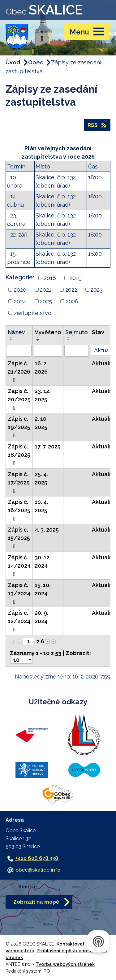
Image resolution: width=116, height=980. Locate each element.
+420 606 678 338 (37, 858)
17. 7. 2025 (48, 446)
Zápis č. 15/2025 (19, 538)
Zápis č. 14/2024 (19, 565)
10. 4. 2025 (41, 506)
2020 (20, 290)
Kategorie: (20, 277)
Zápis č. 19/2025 (19, 427)
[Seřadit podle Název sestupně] (11, 340)
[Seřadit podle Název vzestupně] (11, 338)
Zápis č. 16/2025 (19, 510)
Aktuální (103, 363)
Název (16, 332)
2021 (46, 290)
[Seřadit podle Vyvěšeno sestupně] (38, 340)
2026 (72, 301)
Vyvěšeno (48, 332)
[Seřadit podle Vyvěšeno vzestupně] (38, 338)
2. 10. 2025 (41, 423)
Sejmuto (77, 332)
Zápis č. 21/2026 (19, 371)
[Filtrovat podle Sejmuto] (77, 351)
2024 (20, 301)
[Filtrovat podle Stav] (103, 350)
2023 (97, 290)
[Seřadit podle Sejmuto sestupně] (69, 340)
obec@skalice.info (38, 870)
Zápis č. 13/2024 (19, 593)
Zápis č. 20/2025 (19, 399)
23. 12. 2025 (43, 395)
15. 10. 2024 (43, 589)
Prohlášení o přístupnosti (65, 951)
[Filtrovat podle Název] (19, 351)
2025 (46, 301)
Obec (36, 62)
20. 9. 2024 (41, 617)
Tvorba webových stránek (65, 964)
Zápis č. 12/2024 (19, 621)
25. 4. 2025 (41, 478)
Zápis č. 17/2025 (19, 482)
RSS (97, 125)
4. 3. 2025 (47, 530)
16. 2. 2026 (41, 367)
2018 (50, 278)
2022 (71, 290)
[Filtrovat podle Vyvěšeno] (48, 351)
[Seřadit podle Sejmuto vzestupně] (69, 338)
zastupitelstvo (33, 313)
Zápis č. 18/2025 (19, 455)
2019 (76, 278)
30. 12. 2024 (43, 561)
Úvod (13, 62)
